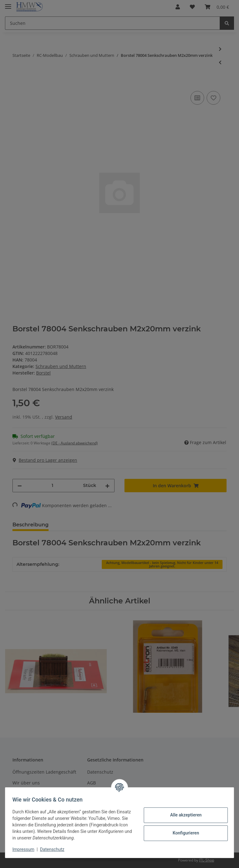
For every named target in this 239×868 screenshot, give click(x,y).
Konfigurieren (183, 833)
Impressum (26, 849)
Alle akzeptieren (183, 815)
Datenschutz (55, 849)
